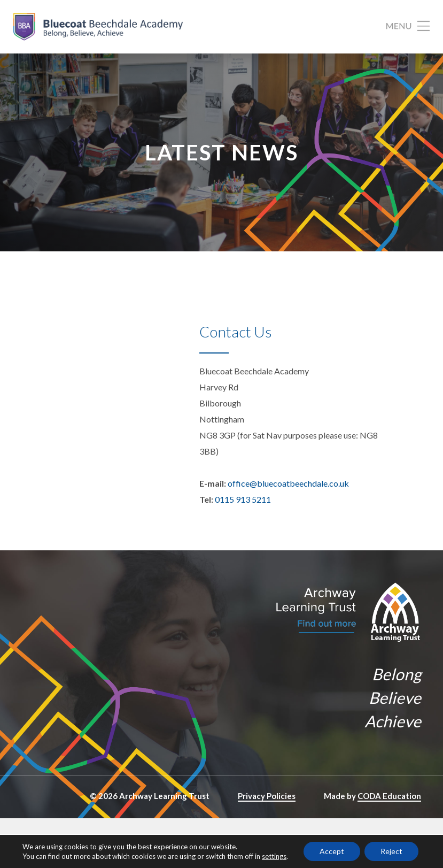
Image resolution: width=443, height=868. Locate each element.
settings (274, 856)
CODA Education (389, 796)
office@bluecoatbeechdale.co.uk (288, 483)
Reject (391, 851)
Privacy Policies (267, 796)
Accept (332, 851)
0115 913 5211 (243, 499)
